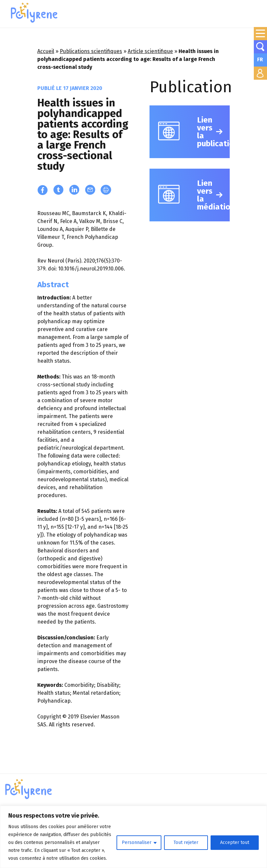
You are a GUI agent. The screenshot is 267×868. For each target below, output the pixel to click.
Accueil (46, 51)
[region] (133, 837)
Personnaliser (137, 842)
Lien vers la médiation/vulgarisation (213, 195)
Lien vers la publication (213, 132)
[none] (260, 60)
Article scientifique (150, 51)
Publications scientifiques (91, 51)
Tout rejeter (186, 842)
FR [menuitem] (260, 59)
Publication (191, 87)
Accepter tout (235, 842)
